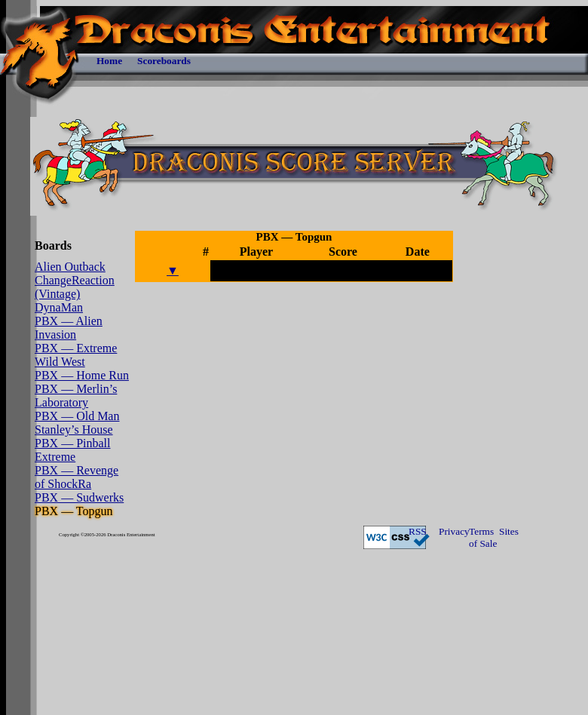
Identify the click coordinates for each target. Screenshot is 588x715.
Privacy (454, 531)
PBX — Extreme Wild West (76, 355)
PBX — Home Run (82, 375)
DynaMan (59, 307)
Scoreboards (164, 61)
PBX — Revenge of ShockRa (77, 477)
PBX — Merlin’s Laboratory (76, 396)
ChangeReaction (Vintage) (75, 287)
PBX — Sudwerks (79, 497)
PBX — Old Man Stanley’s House (77, 423)
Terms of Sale (483, 537)
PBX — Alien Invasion (69, 328)
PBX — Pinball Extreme (72, 450)
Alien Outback (70, 267)
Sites (509, 531)
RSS (418, 531)
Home (109, 61)
